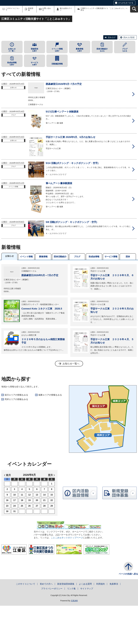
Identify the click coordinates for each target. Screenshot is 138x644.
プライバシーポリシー (52, 627)
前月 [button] (8, 513)
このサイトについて (13, 9)
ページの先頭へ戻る (128, 612)
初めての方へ (46, 622)
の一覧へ (12, 88)
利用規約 (101, 622)
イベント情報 (26, 295)
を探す (35, 88)
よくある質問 (85, 622)
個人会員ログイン (66, 9)
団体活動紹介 (60, 295)
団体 (128, 295)
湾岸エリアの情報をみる (16, 437)
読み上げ (112, 76)
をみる (102, 88)
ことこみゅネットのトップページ (67, 576)
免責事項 (114, 622)
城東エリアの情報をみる (50, 433)
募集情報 (43, 295)
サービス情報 (111, 295)
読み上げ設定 (129, 76)
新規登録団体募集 (66, 622)
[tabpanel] (69, 353)
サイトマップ (87, 627)
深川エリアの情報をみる (16, 433)
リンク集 (71, 627)
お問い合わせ (47, 9)
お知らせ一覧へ (71, 402)
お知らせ (9, 294)
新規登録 (31, 9)
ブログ (77, 295)
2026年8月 (29, 513)
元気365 (74, 639)
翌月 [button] (50, 513)
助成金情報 (94, 295)
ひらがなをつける (126, 3)
